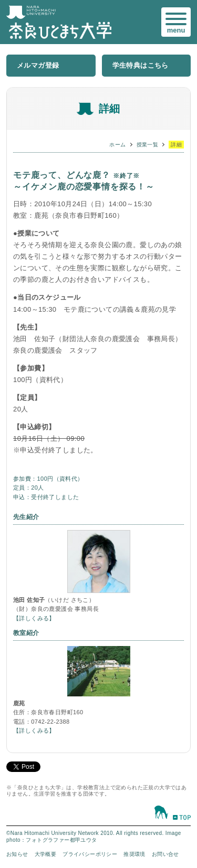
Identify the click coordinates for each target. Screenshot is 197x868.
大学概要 (46, 854)
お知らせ (17, 854)
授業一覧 (148, 145)
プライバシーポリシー (90, 854)
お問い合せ (165, 854)
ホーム (117, 145)
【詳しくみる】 (34, 618)
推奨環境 (134, 854)
